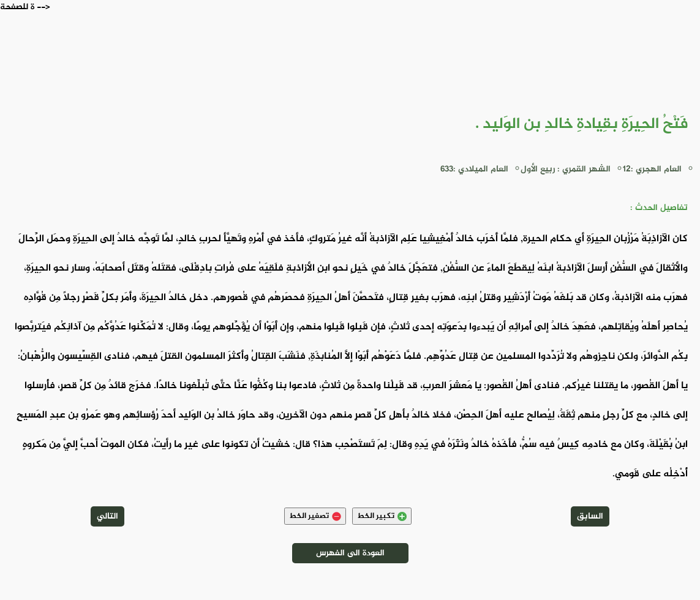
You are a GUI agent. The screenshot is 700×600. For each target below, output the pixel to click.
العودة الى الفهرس (350, 553)
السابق (590, 516)
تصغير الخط (315, 516)
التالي (107, 516)
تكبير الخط (382, 516)
